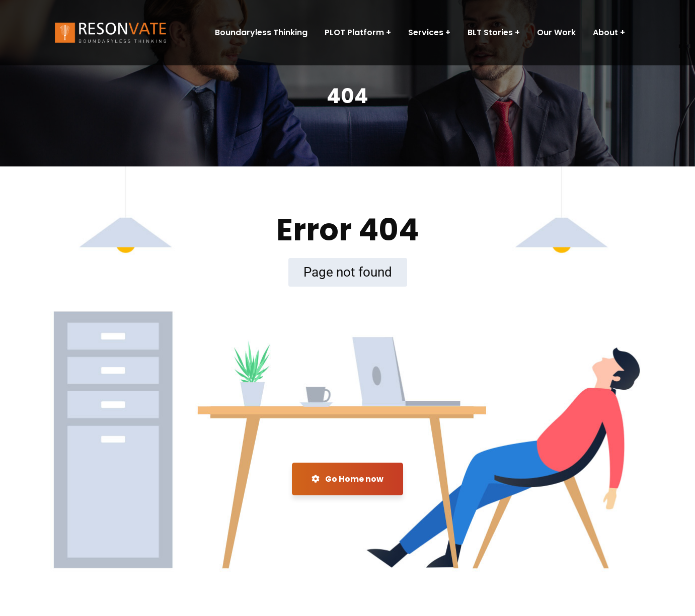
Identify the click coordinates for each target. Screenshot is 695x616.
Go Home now (347, 479)
